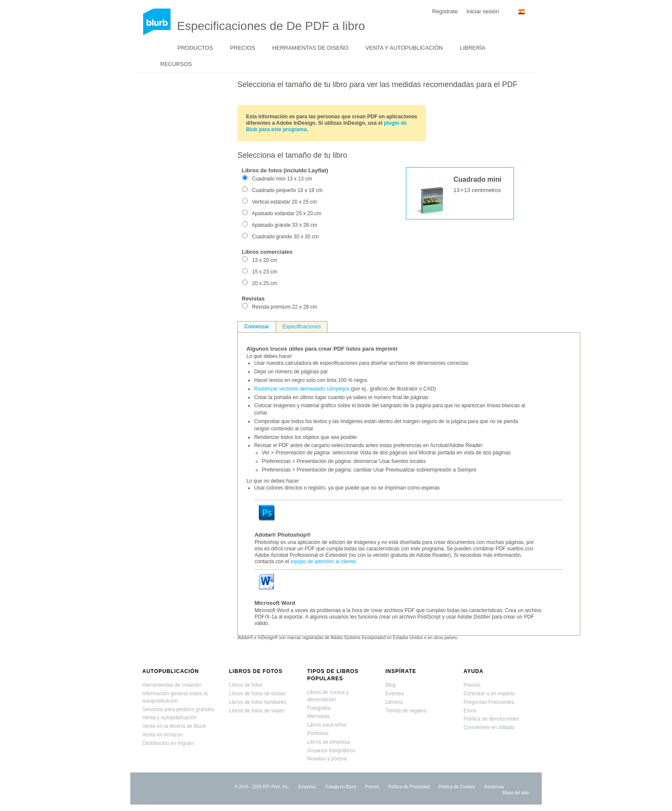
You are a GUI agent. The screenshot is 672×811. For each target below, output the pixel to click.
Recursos (176, 64)
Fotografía (319, 708)
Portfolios (318, 733)
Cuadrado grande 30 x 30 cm (285, 237)
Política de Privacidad (409, 787)
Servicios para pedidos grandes (178, 709)
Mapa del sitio (516, 793)
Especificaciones (301, 327)
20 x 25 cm (265, 283)
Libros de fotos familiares (257, 702)
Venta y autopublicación (404, 48)
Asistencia (494, 787)
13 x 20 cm (265, 260)
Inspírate (401, 671)
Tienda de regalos (406, 711)
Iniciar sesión (483, 11)
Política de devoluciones (491, 719)
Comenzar (257, 327)
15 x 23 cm (265, 272)
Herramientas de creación (172, 685)
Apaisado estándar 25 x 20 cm (286, 213)
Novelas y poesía (327, 759)
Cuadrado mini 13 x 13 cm (282, 179)
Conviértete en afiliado (489, 727)
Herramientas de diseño (310, 48)
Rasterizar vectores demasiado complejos (302, 389)
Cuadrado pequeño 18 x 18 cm (287, 190)
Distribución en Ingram (168, 743)
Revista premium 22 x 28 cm (285, 307)
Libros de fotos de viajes (256, 711)
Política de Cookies (457, 787)
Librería (472, 48)
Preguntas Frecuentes (489, 702)
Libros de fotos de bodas (257, 694)
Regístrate (445, 11)
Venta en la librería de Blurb (174, 726)
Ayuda (474, 671)
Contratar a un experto (489, 694)
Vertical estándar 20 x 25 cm (284, 202)
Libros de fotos (256, 671)
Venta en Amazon (162, 735)
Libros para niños (327, 725)
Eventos (394, 694)
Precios (243, 48)
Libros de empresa (328, 742)
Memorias (319, 716)
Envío (470, 711)
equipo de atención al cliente (323, 562)
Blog (390, 685)
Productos (195, 48)
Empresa (307, 787)
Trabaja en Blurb (340, 787)
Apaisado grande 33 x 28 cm (284, 225)
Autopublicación (171, 671)
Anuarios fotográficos (331, 751)
